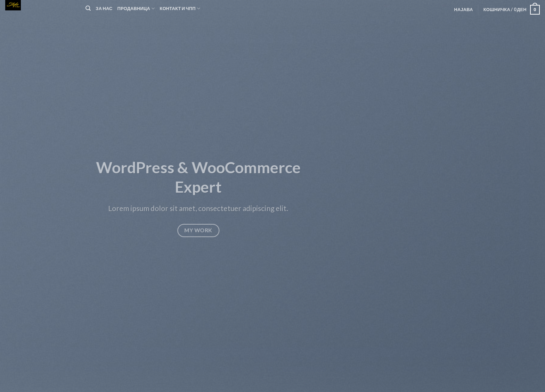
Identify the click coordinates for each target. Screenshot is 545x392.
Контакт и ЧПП (180, 9)
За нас (104, 8)
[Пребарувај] (88, 8)
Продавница (136, 9)
